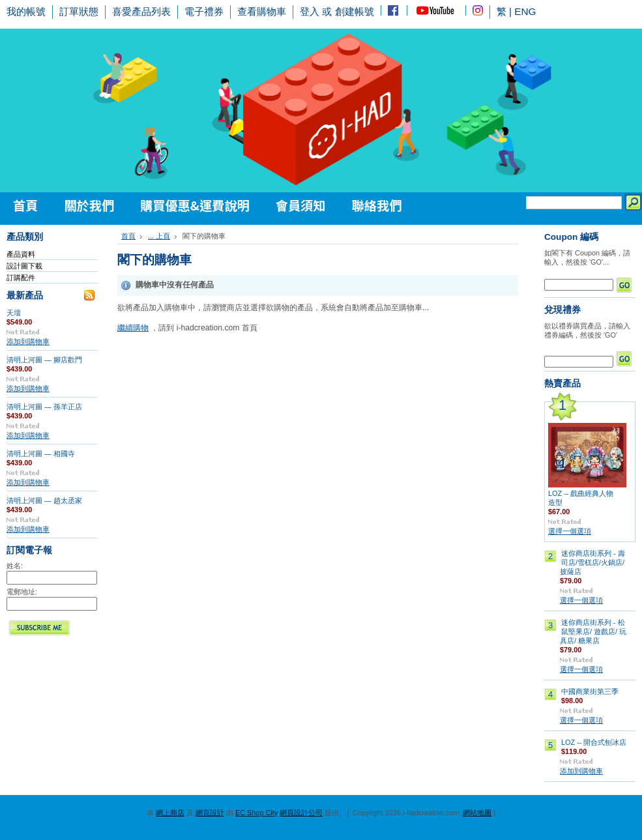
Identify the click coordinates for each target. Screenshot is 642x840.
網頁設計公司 (301, 813)
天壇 (14, 313)
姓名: (15, 566)
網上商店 (170, 813)
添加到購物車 (28, 341)
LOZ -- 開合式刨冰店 (594, 742)
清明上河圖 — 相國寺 (41, 454)
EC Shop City (256, 813)
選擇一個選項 (570, 531)
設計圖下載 (24, 266)
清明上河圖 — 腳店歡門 (44, 360)
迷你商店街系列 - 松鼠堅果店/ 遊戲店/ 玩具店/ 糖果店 (593, 631)
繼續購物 (133, 328)
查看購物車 (262, 11)
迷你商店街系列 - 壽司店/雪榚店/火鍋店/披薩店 (592, 562)
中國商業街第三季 (590, 691)
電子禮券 (204, 11)
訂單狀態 (79, 11)
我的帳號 (26, 11)
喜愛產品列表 (141, 11)
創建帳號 (355, 11)
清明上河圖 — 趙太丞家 (44, 500)
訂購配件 (21, 278)
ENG (525, 11)
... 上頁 (159, 236)
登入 (310, 11)
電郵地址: (22, 592)
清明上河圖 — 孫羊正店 (44, 407)
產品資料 (21, 254)
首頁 (128, 236)
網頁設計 (210, 813)
